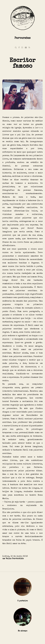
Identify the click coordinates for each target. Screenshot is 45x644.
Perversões (22, 38)
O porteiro (23, 601)
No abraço (23, 631)
